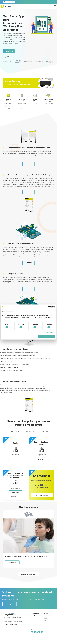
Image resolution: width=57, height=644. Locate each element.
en (8, 630)
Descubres (29, 164)
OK (47, 337)
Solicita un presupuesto (42, 495)
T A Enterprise (47, 616)
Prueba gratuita (9, 2)
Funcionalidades (35, 614)
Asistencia (46, 618)
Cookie (25, 640)
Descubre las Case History (28, 574)
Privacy (20, 640)
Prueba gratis (9, 51)
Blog (45, 620)
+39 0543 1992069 (13, 624)
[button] (29, 569)
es (11, 630)
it (5, 630)
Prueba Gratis (15, 460)
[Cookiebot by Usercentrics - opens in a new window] (49, 307)
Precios (46, 614)
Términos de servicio (32, 640)
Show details (49, 332)
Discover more (12, 562)
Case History (34, 616)
